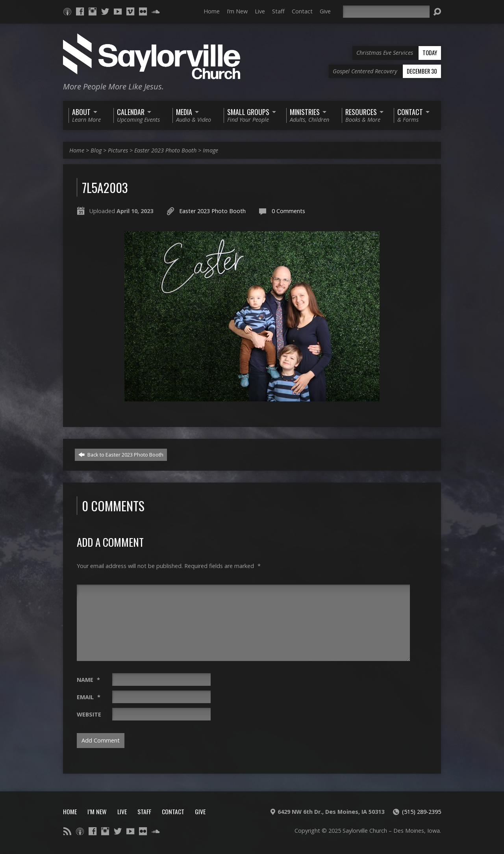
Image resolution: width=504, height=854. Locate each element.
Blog (96, 150)
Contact (302, 11)
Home (212, 11)
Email (89, 697)
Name (88, 680)
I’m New (237, 11)
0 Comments (288, 211)
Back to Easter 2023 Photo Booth (121, 455)
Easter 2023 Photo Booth (165, 150)
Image (210, 150)
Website (89, 714)
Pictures (118, 150)
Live (260, 11)
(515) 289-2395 (422, 812)
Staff (278, 11)
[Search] (386, 12)
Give (325, 11)
